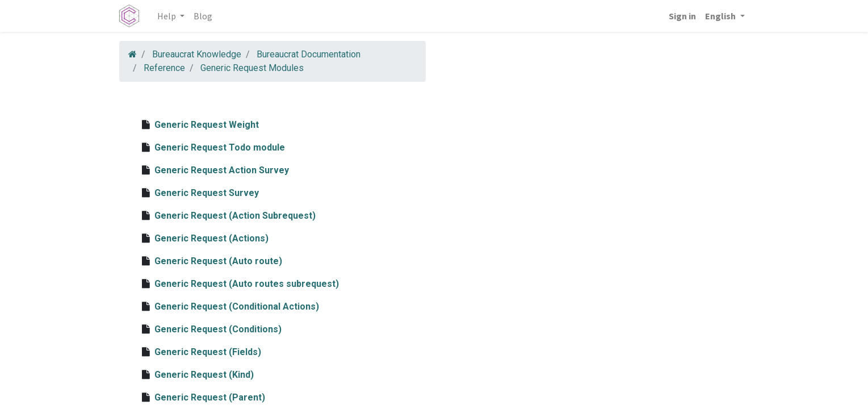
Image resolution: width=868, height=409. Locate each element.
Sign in (682, 16)
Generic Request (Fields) (208, 352)
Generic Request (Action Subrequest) (235, 216)
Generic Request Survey (207, 193)
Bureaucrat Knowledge (197, 54)
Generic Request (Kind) (204, 375)
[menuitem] (203, 16)
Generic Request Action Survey (222, 170)
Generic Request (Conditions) (218, 329)
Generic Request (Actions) (211, 238)
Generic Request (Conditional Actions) (237, 306)
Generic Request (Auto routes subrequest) (247, 284)
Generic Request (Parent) (210, 397)
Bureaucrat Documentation (309, 54)
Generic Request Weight (207, 125)
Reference (164, 68)
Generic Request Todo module (220, 147)
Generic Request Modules (252, 68)
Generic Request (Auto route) (218, 261)
